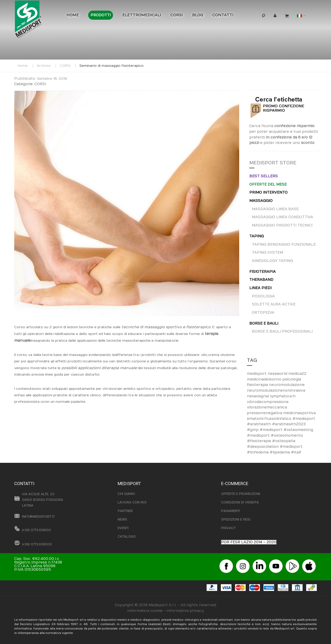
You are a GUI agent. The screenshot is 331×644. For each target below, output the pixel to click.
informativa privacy (185, 611)
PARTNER (125, 511)
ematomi (256, 419)
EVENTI (123, 528)
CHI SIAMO (126, 494)
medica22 (297, 374)
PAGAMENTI (231, 511)
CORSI (65, 66)
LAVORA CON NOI (132, 502)
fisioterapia (258, 385)
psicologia (292, 379)
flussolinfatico (279, 419)
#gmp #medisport (265, 430)
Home (23, 66)
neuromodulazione (287, 385)
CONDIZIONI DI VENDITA (240, 502)
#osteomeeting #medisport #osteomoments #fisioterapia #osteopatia (280, 435)
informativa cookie (145, 611)
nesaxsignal (258, 396)
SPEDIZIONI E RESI (236, 519)
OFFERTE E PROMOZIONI (241, 494)
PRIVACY (228, 528)
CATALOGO (127, 537)
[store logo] (36, 21)
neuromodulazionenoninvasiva (276, 390)
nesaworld (278, 374)
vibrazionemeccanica (267, 407)
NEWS (122, 519)
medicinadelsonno (265, 379)
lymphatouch (283, 396)
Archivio (44, 66)
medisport (257, 374)
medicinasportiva (299, 413)
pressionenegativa (265, 413)
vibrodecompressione (268, 402)
